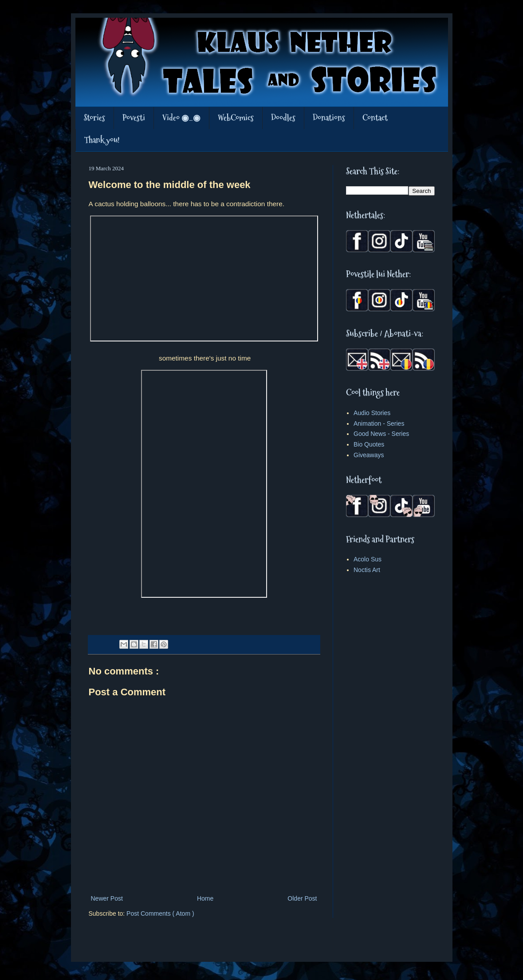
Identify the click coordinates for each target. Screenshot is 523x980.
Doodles (283, 118)
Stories (94, 118)
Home (205, 898)
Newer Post (107, 898)
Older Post (302, 898)
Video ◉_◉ (181, 118)
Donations (329, 118)
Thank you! (102, 140)
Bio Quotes (369, 444)
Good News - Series (381, 434)
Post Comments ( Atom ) (160, 913)
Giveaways (369, 455)
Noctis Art (367, 570)
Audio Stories (372, 413)
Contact (375, 118)
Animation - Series (379, 423)
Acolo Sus (368, 559)
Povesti (134, 118)
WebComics (236, 118)
